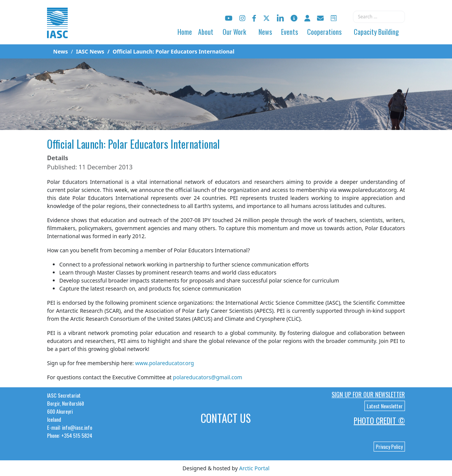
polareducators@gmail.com (207, 377)
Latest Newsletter (385, 406)
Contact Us (226, 418)
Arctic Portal (254, 468)
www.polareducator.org (164, 363)
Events (289, 32)
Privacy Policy (389, 447)
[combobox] (379, 17)
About (206, 32)
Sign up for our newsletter (368, 395)
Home (185, 32)
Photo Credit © (379, 421)
